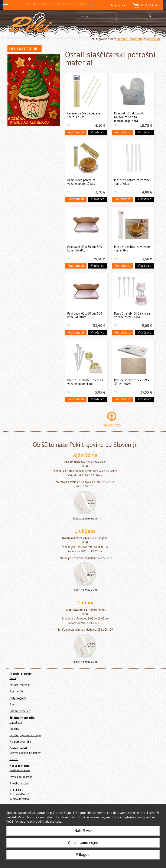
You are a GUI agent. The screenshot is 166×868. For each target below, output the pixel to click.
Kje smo (14, 729)
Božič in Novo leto (24, 153)
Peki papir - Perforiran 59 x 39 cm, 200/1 (132, 382)
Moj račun (118, 5)
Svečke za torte (22, 85)
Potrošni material (21, 73)
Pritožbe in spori (19, 784)
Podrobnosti (76, 132)
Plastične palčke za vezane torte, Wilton (132, 182)
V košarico (98, 132)
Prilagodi (83, 854)
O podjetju (16, 722)
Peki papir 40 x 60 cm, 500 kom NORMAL (85, 248)
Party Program (17, 168)
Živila (11, 66)
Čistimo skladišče (19, 179)
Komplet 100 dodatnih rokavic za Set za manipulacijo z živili (129, 117)
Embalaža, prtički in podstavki (31, 126)
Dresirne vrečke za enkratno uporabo (31, 111)
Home (15, 57)
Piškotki (14, 759)
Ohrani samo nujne (83, 843)
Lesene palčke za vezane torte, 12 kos (84, 115)
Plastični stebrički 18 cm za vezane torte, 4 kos (132, 315)
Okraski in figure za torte (28, 102)
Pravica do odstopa (21, 777)
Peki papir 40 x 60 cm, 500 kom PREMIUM (85, 315)
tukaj (59, 821)
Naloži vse (83, 831)
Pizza (11, 174)
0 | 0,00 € (145, 6)
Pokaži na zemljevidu (85, 518)
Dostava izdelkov (20, 770)
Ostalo (17, 146)
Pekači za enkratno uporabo (30, 133)
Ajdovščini (153, 39)
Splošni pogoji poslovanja (25, 735)
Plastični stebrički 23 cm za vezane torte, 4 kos (85, 382)
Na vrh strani (112, 425)
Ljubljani (122, 39)
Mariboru (136, 39)
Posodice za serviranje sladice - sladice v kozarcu (32, 94)
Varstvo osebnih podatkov (25, 753)
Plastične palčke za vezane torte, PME (132, 248)
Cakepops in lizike (24, 139)
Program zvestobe (20, 742)
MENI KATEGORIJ (25, 49)
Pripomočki (14, 162)
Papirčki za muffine (24, 120)
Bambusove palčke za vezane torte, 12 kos (81, 182)
